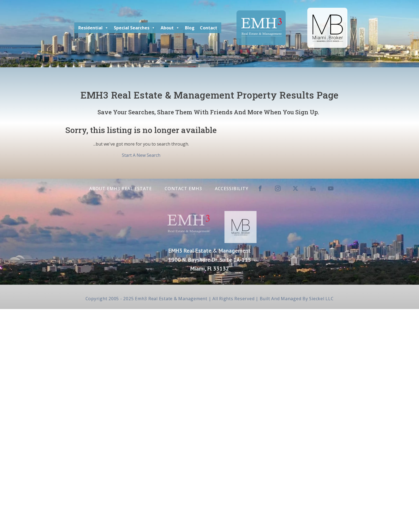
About (170, 28)
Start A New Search (141, 155)
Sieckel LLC (321, 299)
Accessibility (232, 189)
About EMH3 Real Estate (121, 189)
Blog (190, 28)
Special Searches (135, 28)
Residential (93, 28)
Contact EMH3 (183, 189)
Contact (209, 28)
